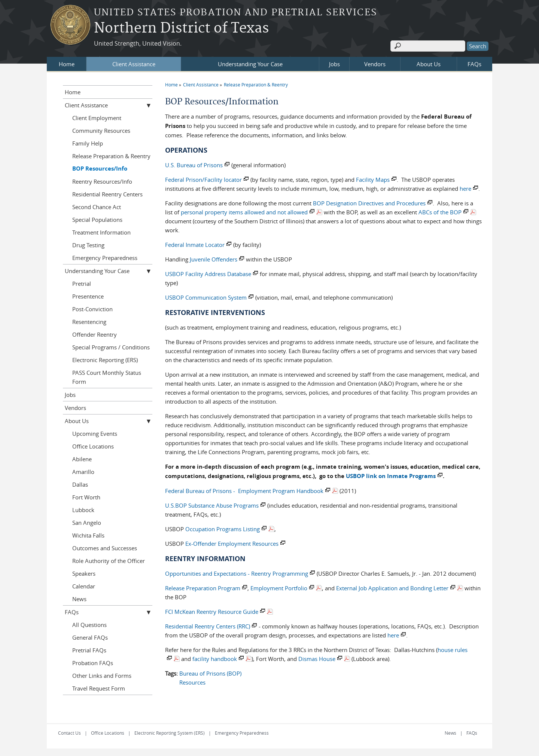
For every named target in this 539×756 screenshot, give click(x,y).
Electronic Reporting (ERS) (105, 360)
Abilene (82, 459)
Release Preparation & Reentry (256, 85)
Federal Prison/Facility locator (203, 180)
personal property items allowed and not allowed (244, 212)
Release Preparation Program (203, 588)
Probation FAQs (93, 663)
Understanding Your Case (250, 64)
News (79, 599)
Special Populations (97, 220)
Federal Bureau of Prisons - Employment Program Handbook (244, 491)
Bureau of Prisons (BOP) (210, 673)
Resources (192, 682)
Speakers (84, 573)
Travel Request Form (99, 688)
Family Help (88, 143)
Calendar (84, 586)
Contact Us (69, 733)
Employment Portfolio (279, 588)
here (465, 189)
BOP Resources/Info (100, 169)
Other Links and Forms (102, 676)
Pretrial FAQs (89, 650)
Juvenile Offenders (214, 259)
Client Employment (97, 118)
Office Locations (93, 446)
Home (67, 64)
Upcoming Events (95, 434)
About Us (429, 64)
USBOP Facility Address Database (208, 274)
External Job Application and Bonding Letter (392, 588)
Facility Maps (373, 180)
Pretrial (82, 284)
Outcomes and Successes (105, 548)
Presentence (88, 296)
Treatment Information (101, 232)
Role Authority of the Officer (109, 561)
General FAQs (90, 637)
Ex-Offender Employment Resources (232, 544)
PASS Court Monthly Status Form (107, 377)
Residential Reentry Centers (107, 194)
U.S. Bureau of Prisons (194, 165)
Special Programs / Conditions (111, 347)
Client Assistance (134, 64)
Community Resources (101, 131)
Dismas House (317, 659)
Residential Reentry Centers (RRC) (208, 626)
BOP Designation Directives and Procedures (369, 203)
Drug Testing (88, 245)
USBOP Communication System (206, 297)
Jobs (334, 64)
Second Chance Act (97, 207)
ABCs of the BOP (440, 212)
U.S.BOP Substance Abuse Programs (212, 505)
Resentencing (89, 322)
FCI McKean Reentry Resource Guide (212, 612)
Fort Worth (86, 497)
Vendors (375, 64)
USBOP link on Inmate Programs (391, 476)
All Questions (89, 625)
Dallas (80, 484)
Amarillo (83, 472)
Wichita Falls (88, 535)
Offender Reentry (95, 334)
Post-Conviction (92, 309)
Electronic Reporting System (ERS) (170, 733)
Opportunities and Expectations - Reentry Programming (237, 573)
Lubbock (83, 510)
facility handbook (215, 659)
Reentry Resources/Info (102, 181)
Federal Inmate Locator (195, 245)
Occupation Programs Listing (223, 529)
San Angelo (87, 523)
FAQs (474, 64)
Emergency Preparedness (105, 258)
